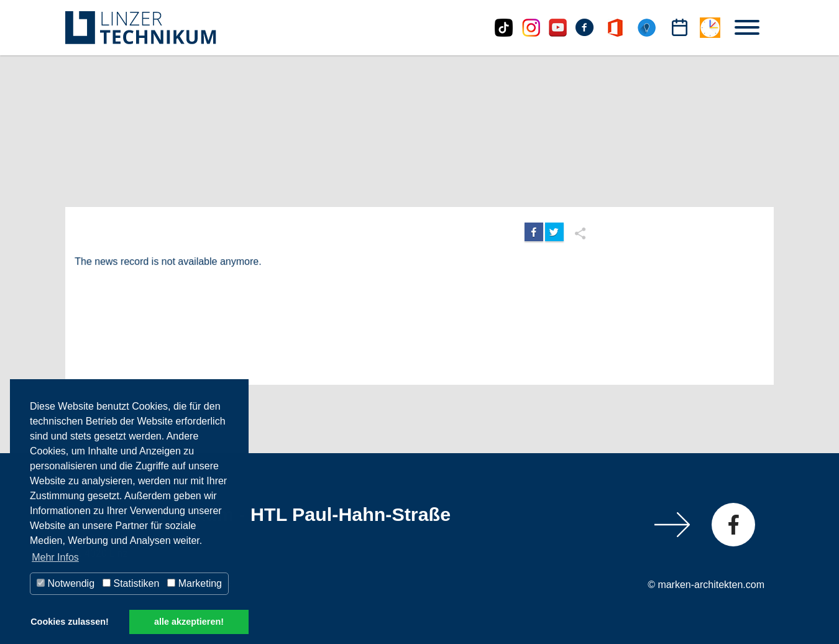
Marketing (195, 583)
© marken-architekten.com (706, 585)
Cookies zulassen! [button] (70, 622)
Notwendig (66, 583)
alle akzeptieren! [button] (189, 622)
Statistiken (131, 583)
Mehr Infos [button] (55, 557)
